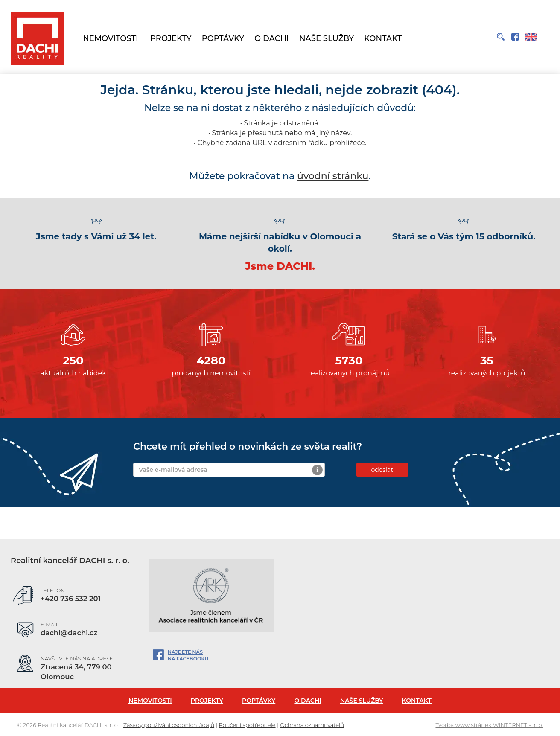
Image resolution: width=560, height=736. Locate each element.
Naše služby (327, 38)
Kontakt (383, 38)
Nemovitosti (110, 38)
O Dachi (272, 38)
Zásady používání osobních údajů (169, 725)
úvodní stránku (333, 176)
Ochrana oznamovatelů (312, 725)
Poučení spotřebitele (247, 725)
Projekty (171, 38)
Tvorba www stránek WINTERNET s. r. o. (489, 725)
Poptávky (223, 38)
